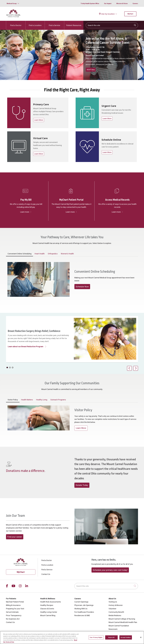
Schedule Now (82, 287)
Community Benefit (116, 612)
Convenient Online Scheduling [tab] (19, 254)
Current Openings (81, 602)
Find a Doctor (16, 24)
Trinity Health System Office (90, 4)
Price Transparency (14, 615)
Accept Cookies (126, 637)
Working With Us (81, 609)
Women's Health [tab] (67, 254)
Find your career (15, 537)
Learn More (39, 120)
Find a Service (54, 24)
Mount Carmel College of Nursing (122, 619)
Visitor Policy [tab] (13, 400)
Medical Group (12, 4)
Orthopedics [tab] (53, 254)
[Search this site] (112, 25)
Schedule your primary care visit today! (110, 570)
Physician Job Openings (84, 605)
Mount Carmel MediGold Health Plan (123, 622)
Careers (135, 4)
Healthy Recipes (47, 605)
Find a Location (35, 24)
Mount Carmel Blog (48, 615)
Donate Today (82, 485)
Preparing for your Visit (15, 609)
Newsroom (113, 629)
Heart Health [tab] (40, 254)
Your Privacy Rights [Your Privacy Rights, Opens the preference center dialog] (96, 637)
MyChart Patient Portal (15, 602)
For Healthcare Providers (84, 612)
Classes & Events (47, 609)
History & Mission (116, 605)
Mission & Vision (122, 4)
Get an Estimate (12, 612)
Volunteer (112, 609)
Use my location (107, 14)
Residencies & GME (82, 615)
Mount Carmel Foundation (119, 626)
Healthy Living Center (49, 612)
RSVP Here (91, 70)
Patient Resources (74, 24)
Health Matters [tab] (27, 400)
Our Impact (108, 4)
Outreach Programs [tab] (58, 400)
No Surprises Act (13, 619)
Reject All (111, 637)
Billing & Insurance (13, 605)
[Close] (141, 637)
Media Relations (115, 615)
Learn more (26, 212)
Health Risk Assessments (51, 602)
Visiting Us (113, 602)
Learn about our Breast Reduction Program (26, 346)
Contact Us (46, 574)
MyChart (130, 14)
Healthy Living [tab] (42, 400)
